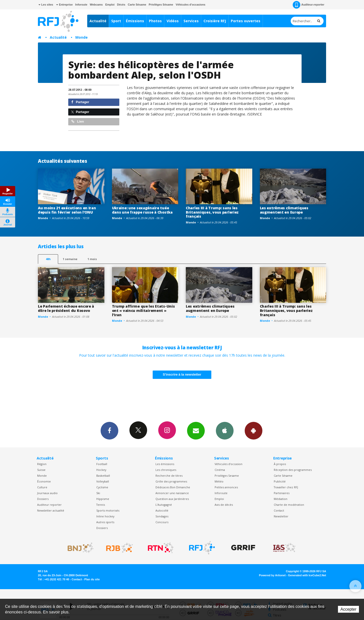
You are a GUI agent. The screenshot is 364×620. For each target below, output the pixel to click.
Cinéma (220, 470)
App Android (254, 430)
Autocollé (162, 510)
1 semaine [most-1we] (70, 259)
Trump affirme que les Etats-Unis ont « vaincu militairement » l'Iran (143, 311)
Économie (44, 481)
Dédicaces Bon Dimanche (173, 487)
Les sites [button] (46, 5)
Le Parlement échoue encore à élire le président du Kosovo (66, 308)
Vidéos (173, 21)
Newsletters (196, 430)
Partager (80, 102)
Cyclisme (102, 487)
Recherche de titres (169, 476)
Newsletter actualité (51, 510)
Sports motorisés (108, 510)
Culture (42, 487)
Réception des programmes (293, 470)
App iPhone (225, 430)
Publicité (280, 481)
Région (42, 464)
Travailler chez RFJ (286, 487)
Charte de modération (289, 505)
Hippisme (103, 499)
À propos (280, 464)
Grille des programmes (171, 481)
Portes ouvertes (246, 21)
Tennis (101, 505)
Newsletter (281, 516)
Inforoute (81, 5)
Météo (219, 481)
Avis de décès (224, 505)
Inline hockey (105, 516)
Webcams (96, 5)
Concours (162, 522)
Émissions (135, 21)
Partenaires (282, 493)
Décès (121, 5)
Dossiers (43, 499)
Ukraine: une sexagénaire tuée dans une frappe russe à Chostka (142, 210)
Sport (116, 21)
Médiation (281, 499)
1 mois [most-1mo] (92, 259)
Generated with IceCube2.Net (307, 575)
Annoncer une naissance (172, 493)
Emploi (110, 5)
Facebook (109, 430)
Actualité (98, 21)
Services (191, 21)
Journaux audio (47, 493)
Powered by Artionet (272, 575)
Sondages (162, 516)
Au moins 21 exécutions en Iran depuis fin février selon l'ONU (67, 210)
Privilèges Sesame (227, 476)
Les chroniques (166, 470)
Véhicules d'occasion (229, 464)
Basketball (103, 476)
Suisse (41, 470)
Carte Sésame (137, 5)
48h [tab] (48, 259)
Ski (98, 493)
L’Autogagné (164, 505)
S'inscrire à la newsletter (182, 374)
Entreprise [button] (64, 5)
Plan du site (92, 579)
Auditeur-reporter (309, 5)
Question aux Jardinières (172, 499)
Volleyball (103, 481)
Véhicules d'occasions (191, 5)
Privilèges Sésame (161, 5)
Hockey (101, 470)
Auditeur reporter (49, 505)
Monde (82, 37)
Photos (155, 21)
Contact (279, 510)
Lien (78, 121)
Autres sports (105, 522)
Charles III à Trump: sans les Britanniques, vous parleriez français (212, 212)
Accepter (348, 609)
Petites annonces (226, 487)
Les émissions (165, 464)
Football (102, 464)
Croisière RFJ (215, 21)
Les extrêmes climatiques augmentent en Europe (284, 210)
